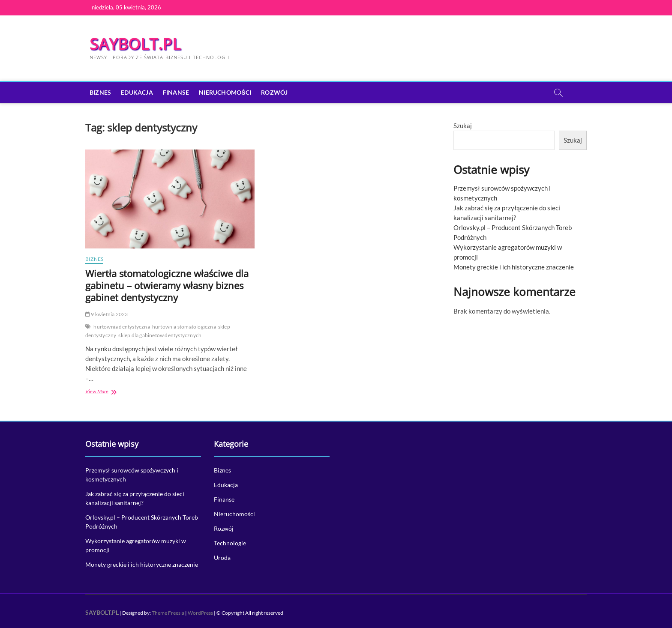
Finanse (176, 92)
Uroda (222, 558)
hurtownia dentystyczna (121, 327)
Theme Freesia (168, 613)
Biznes (100, 92)
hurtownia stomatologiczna (184, 327)
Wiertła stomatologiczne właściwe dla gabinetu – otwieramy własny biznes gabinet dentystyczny (167, 285)
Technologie (230, 543)
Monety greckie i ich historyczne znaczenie (514, 267)
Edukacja (137, 92)
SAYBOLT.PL (135, 44)
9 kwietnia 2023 (106, 314)
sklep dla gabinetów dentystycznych (160, 335)
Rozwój (274, 92)
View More (114, 392)
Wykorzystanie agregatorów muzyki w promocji (136, 545)
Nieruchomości (225, 92)
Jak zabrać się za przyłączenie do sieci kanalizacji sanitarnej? (135, 498)
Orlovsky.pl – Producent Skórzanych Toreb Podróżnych (142, 522)
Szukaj (463, 126)
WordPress (200, 613)
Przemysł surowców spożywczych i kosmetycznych (132, 475)
